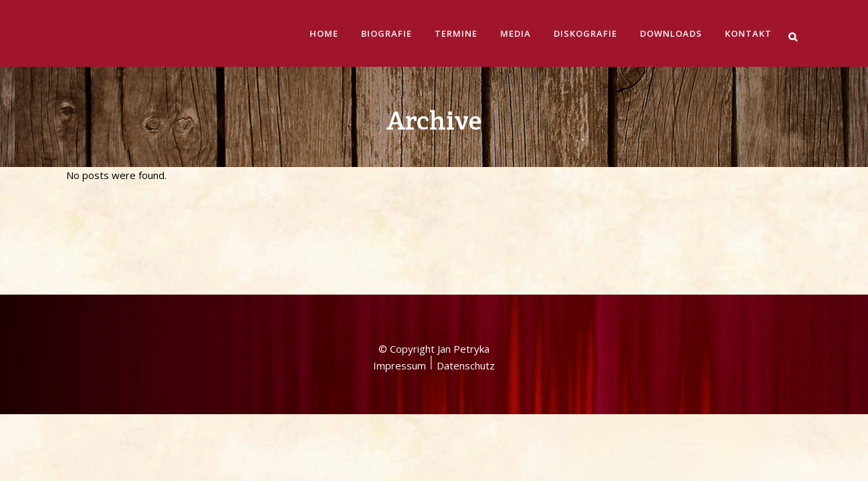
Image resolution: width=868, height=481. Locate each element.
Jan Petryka (463, 238)
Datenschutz (466, 255)
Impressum (400, 255)
